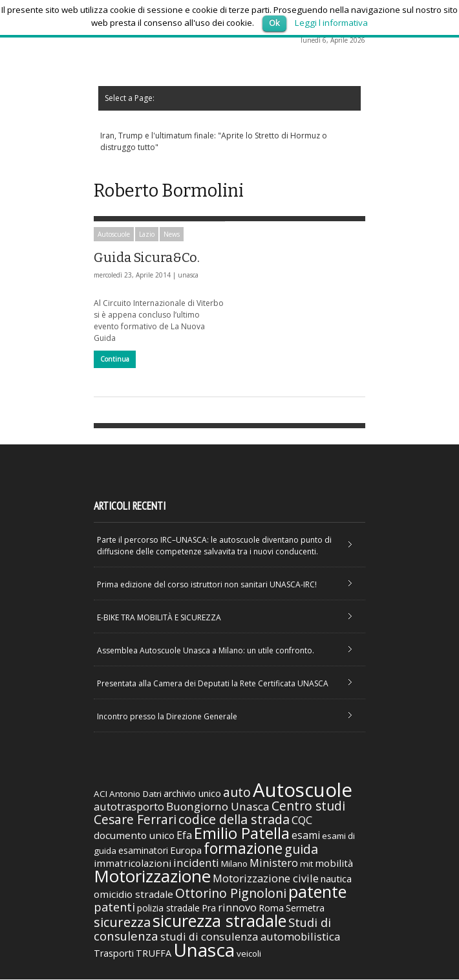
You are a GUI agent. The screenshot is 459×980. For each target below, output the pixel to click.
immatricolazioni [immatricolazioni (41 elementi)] (133, 864)
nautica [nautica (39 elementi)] (336, 879)
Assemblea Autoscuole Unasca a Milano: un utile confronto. (206, 651)
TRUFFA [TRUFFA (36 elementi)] (154, 953)
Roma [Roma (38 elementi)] (271, 908)
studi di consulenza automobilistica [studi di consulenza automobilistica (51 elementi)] (250, 937)
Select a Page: (125, 98)
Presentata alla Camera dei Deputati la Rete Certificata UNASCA (213, 684)
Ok (274, 23)
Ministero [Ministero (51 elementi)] (274, 863)
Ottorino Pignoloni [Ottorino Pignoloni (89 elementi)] (231, 894)
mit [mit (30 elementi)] (306, 864)
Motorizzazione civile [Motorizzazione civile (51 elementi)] (266, 879)
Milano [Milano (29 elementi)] (234, 864)
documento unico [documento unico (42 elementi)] (134, 836)
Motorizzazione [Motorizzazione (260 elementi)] (152, 877)
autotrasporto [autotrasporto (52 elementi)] (129, 807)
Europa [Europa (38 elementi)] (186, 851)
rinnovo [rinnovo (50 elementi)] (237, 908)
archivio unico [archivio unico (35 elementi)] (192, 794)
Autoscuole (114, 234)
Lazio (147, 234)
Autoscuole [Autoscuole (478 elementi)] (303, 790)
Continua (115, 359)
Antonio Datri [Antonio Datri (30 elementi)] (135, 794)
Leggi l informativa (331, 23)
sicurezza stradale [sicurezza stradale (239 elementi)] (219, 921)
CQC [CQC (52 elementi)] (302, 821)
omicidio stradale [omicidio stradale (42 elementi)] (133, 895)
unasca (188, 275)
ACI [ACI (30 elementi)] (101, 794)
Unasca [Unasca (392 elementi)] (204, 950)
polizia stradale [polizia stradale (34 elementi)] (168, 909)
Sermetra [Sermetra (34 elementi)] (305, 909)
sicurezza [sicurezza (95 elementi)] (122, 923)
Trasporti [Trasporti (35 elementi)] (114, 954)
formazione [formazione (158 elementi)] (243, 849)
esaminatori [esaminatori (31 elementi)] (143, 851)
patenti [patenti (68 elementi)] (114, 908)
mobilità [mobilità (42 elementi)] (334, 864)
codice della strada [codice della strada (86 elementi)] (234, 820)
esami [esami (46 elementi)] (306, 836)
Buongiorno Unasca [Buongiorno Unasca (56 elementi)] (218, 807)
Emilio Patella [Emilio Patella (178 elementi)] (242, 834)
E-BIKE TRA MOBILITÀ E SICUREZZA (159, 618)
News (172, 234)
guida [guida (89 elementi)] (301, 850)
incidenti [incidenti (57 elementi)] (196, 863)
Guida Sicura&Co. (147, 257)
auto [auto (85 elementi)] (237, 793)
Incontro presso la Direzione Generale (167, 717)
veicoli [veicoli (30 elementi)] (249, 954)
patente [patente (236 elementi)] (317, 892)
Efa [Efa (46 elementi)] (184, 836)
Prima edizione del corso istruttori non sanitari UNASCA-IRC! (207, 585)
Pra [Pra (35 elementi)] (209, 909)
